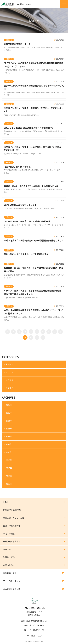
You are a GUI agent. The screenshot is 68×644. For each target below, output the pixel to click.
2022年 (9, 437)
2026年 (9, 405)
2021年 (9, 444)
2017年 (9, 476)
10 (31, 337)
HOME (6, 502)
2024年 (9, 421)
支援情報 (10, 380)
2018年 (9, 468)
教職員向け (11, 388)
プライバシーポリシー (13, 581)
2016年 (9, 484)
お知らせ (10, 364)
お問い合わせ (9, 565)
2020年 (9, 452)
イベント (10, 372)
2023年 (9, 429)
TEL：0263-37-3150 (34, 630)
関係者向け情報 (10, 573)
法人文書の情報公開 (12, 589)
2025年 (9, 413)
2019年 (9, 460)
